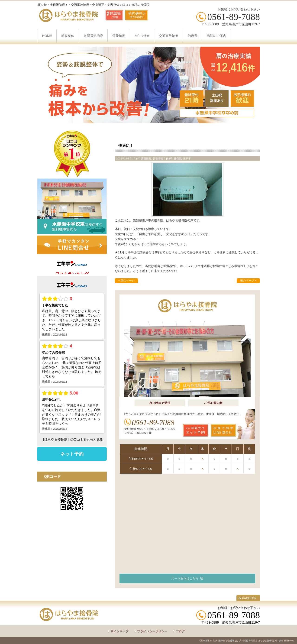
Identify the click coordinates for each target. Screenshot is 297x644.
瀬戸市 (187, 159)
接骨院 (178, 159)
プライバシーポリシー (152, 631)
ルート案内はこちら (185, 578)
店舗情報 (146, 159)
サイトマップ (119, 631)
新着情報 (158, 159)
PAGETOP (249, 598)
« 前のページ (126, 281)
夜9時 (169, 159)
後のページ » (248, 281)
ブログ (136, 159)
